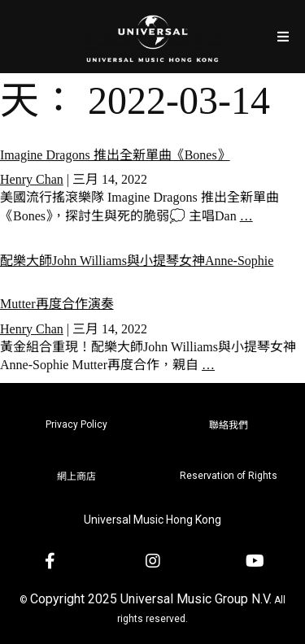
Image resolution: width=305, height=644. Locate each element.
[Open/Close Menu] (283, 36)
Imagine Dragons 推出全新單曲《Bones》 (115, 155)
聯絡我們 (229, 425)
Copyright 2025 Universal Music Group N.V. (151, 599)
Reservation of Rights (229, 476)
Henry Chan (32, 179)
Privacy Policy (76, 424)
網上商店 (76, 476)
